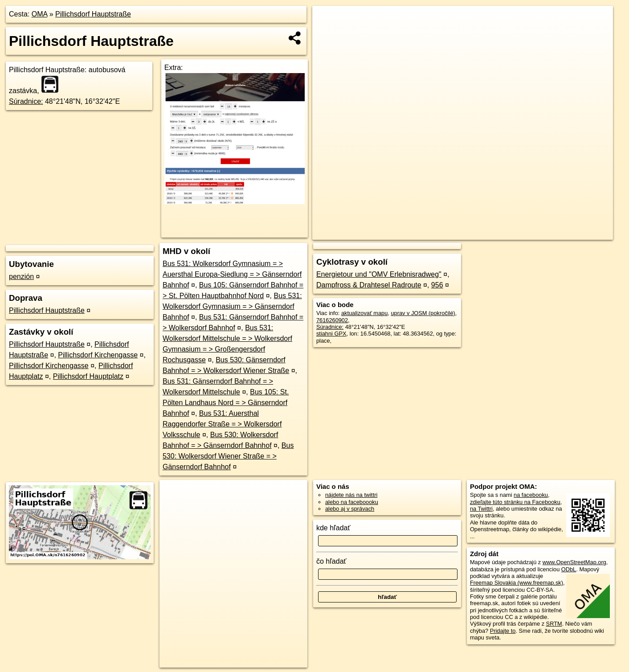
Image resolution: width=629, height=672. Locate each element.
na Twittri (481, 509)
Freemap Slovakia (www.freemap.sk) (517, 583)
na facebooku (531, 495)
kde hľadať (333, 528)
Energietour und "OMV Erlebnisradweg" (379, 274)
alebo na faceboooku (352, 502)
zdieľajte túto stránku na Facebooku (515, 502)
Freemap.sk (505, 233)
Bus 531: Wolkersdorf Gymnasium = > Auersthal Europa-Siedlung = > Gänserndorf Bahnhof (232, 274)
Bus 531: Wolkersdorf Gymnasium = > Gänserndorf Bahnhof (232, 306)
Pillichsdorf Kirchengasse (98, 355)
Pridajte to (503, 631)
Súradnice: (26, 101)
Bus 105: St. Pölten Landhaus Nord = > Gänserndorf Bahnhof (226, 403)
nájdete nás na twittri (351, 495)
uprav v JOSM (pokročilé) (423, 313)
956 (437, 285)
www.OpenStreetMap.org (574, 562)
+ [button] (328, 21)
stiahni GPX (331, 334)
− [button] (328, 35)
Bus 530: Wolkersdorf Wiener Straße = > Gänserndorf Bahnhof (228, 456)
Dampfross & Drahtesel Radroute (369, 285)
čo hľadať (331, 561)
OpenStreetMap (459, 233)
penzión (21, 277)
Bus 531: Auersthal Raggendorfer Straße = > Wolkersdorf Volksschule (222, 424)
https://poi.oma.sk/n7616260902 (573, 233)
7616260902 (332, 320)
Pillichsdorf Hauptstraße (93, 14)
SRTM (554, 624)
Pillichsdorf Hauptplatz (88, 376)
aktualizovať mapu (364, 313)
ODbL (569, 569)
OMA (40, 14)
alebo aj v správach (350, 509)
